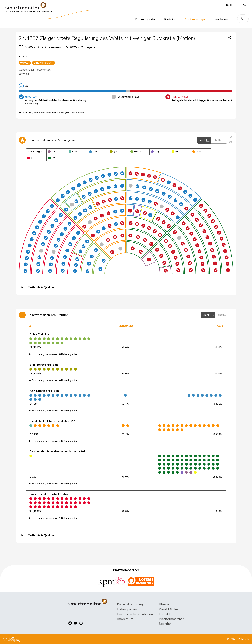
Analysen (221, 19)
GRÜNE (136, 152)
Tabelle (219, 140)
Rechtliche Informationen (135, 614)
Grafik (204, 140)
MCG (176, 152)
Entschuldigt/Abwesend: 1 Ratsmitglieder (54, 411)
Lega (156, 152)
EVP (73, 152)
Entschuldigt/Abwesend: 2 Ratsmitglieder (54, 441)
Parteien (170, 19)
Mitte (197, 152)
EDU (52, 152)
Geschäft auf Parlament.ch (35, 70)
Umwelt (24, 74)
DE (228, 5)
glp (113, 152)
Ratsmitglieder (145, 19)
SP (31, 158)
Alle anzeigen (35, 152)
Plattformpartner (171, 619)
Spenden (165, 624)
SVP (52, 158)
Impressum (125, 619)
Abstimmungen (195, 19)
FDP (93, 152)
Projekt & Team (170, 609)
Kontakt (164, 614)
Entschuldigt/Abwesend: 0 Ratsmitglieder (54, 354)
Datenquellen (127, 609)
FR (233, 5)
